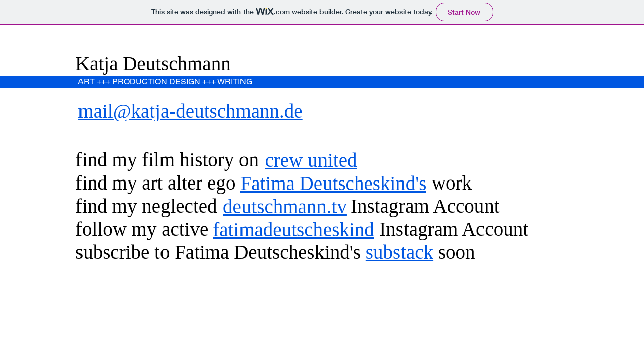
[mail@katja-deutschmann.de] (191, 111)
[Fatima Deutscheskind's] (334, 183)
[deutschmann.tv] (286, 206)
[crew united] (312, 160)
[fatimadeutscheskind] (295, 229)
